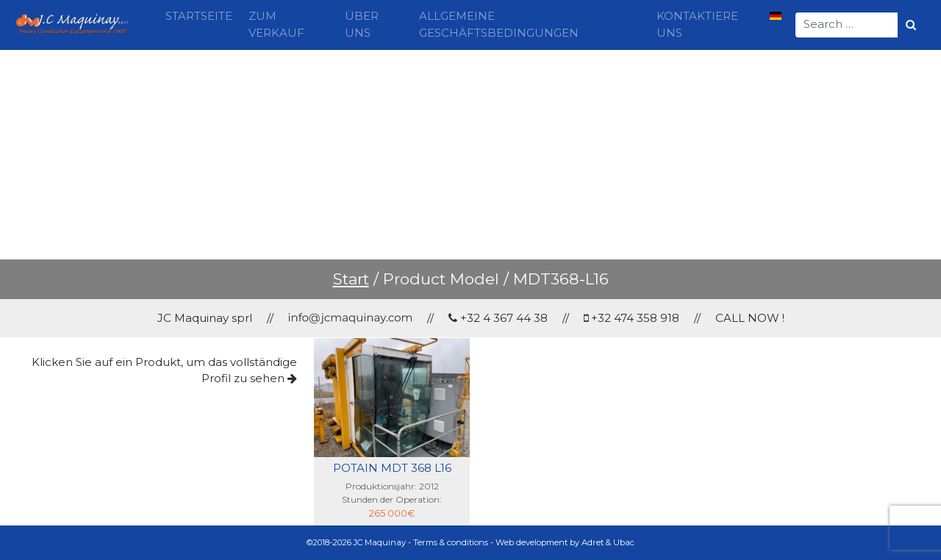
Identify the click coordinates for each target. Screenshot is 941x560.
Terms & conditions (451, 542)
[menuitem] (776, 17)
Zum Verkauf (276, 24)
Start (351, 279)
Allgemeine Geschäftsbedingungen (499, 24)
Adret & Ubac (608, 542)
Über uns (362, 24)
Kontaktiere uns (697, 24)
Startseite (199, 16)
